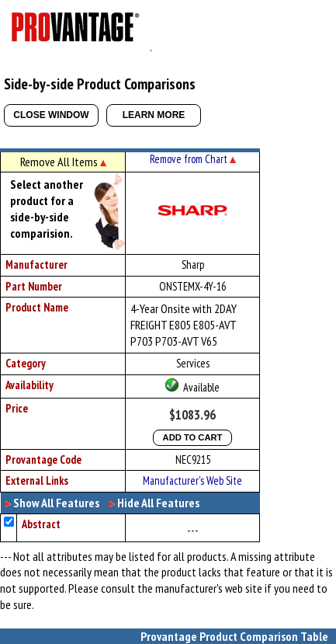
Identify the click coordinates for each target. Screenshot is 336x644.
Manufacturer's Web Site (192, 480)
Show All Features (56, 503)
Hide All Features (158, 503)
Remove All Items (63, 162)
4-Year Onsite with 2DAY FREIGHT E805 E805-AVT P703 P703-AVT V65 (184, 325)
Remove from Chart (193, 159)
